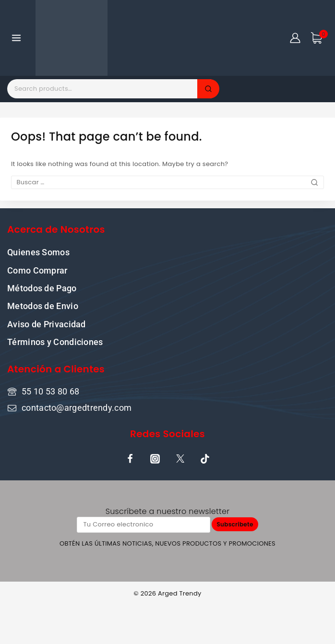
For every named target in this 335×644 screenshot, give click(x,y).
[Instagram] (155, 459)
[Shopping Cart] (319, 38)
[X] (180, 459)
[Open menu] (17, 38)
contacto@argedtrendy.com (77, 408)
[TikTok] (205, 459)
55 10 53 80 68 (50, 391)
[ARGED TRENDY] (72, 38)
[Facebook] (130, 459)
